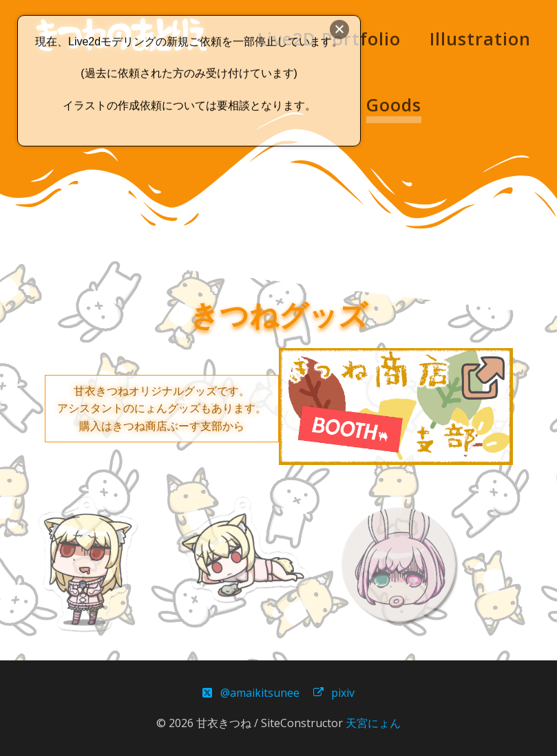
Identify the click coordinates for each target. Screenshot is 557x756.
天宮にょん (373, 723)
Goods (394, 105)
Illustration (480, 39)
